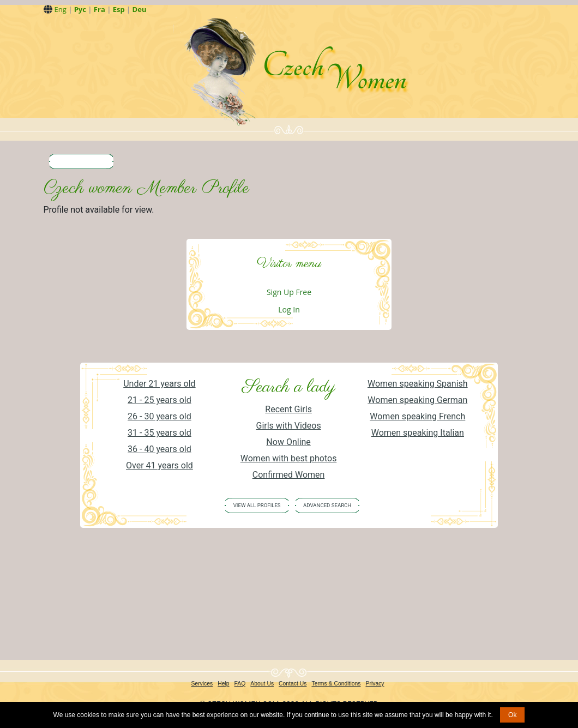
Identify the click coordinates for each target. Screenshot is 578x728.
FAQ (240, 684)
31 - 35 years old (159, 433)
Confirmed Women (289, 475)
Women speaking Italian (418, 433)
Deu (140, 9)
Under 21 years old (159, 384)
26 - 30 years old (159, 416)
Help (223, 684)
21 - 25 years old (159, 400)
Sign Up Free (289, 292)
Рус (80, 9)
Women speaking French (417, 416)
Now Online (288, 442)
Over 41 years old (159, 465)
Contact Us (293, 684)
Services (202, 684)
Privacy (375, 684)
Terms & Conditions (336, 684)
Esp (119, 9)
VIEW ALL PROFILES (257, 505)
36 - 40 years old (159, 449)
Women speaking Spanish (418, 384)
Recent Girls (288, 409)
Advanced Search (327, 505)
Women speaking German (417, 400)
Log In (289, 309)
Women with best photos (289, 458)
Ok (512, 715)
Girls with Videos (288, 426)
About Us (262, 684)
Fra (100, 9)
